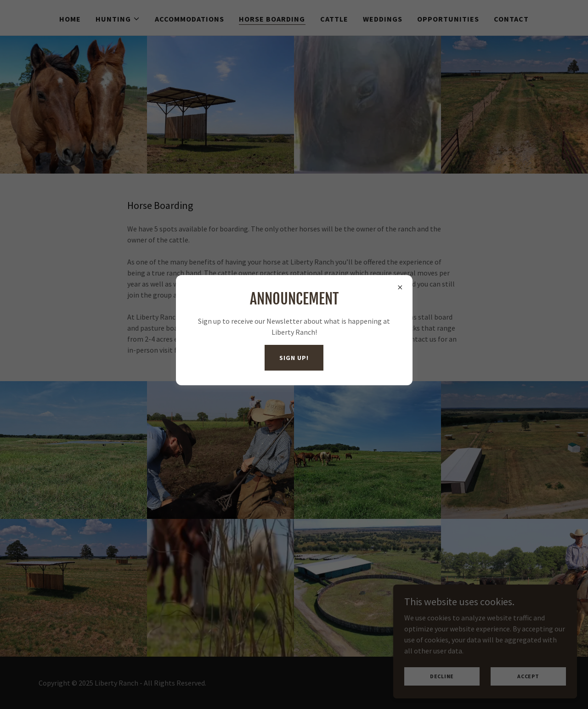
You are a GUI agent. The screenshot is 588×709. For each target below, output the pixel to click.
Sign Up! (294, 358)
